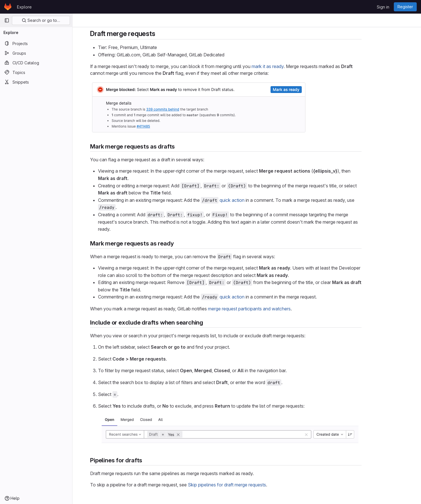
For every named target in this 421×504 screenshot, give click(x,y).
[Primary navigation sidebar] (7, 20)
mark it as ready (289, 66)
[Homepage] (8, 7)
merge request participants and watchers (270, 309)
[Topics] (36, 72)
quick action (253, 200)
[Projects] (36, 43)
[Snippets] (36, 82)
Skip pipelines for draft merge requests (248, 485)
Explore (24, 7)
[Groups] (36, 53)
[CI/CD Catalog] (36, 63)
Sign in (383, 7)
